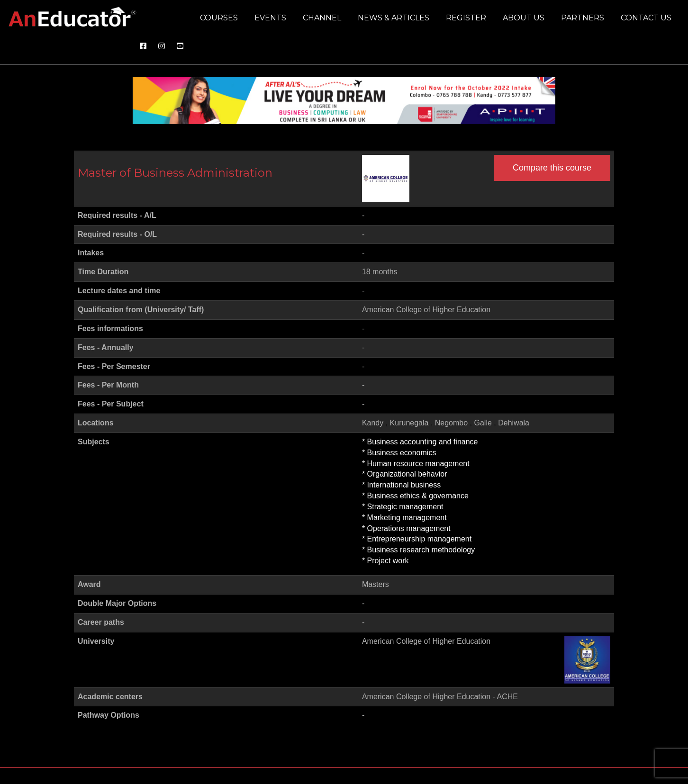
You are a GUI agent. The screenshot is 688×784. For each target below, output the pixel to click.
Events (270, 18)
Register (466, 18)
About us (524, 18)
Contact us (646, 18)
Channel (322, 18)
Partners (583, 18)
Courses (219, 18)
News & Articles (394, 18)
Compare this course (552, 168)
